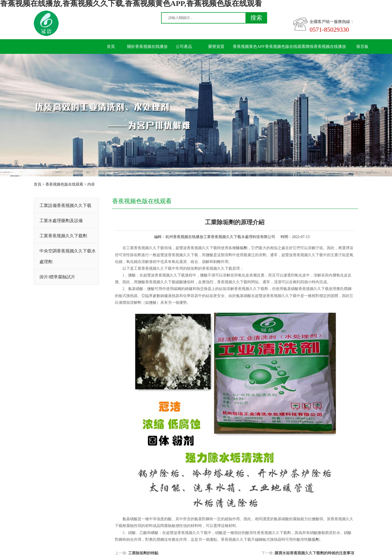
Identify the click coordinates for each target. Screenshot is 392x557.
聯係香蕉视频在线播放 (326, 47)
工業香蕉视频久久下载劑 (63, 236)
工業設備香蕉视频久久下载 (65, 205)
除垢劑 (314, 540)
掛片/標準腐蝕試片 (57, 277)
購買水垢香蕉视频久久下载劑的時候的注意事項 (314, 553)
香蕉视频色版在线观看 (285, 47)
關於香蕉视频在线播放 (147, 47)
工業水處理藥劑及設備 (61, 221)
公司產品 (184, 47)
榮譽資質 (216, 47)
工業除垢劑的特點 (143, 553)
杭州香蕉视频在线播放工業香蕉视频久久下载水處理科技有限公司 (220, 237)
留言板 (362, 47)
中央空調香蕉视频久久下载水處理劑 (68, 256)
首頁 (111, 47)
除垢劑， (244, 248)
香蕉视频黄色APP (249, 47)
